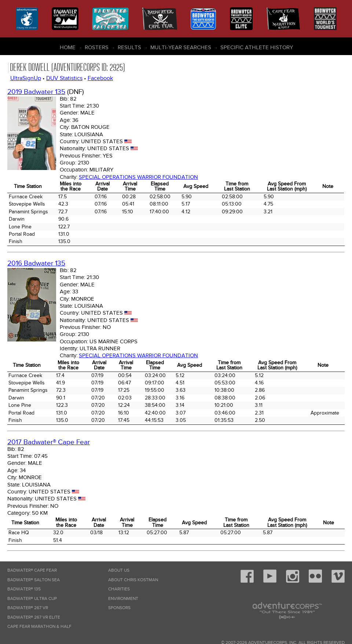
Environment (123, 599)
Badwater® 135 (24, 589)
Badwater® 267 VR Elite (34, 617)
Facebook (100, 78)
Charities (119, 589)
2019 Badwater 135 (36, 92)
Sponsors (119, 608)
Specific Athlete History (257, 47)
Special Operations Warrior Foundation (138, 177)
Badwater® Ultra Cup (32, 599)
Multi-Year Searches (181, 47)
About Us (119, 570)
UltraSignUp (26, 78)
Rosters (97, 47)
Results (129, 47)
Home (68, 47)
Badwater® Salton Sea (34, 580)
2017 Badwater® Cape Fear (49, 442)
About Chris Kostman (133, 580)
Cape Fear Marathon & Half (39, 627)
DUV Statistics (64, 78)
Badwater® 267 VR (28, 608)
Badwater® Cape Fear (32, 570)
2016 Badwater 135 (36, 263)
